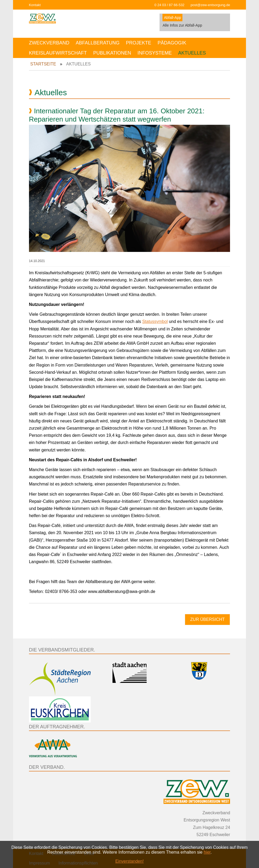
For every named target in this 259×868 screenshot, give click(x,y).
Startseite (43, 64)
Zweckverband (49, 43)
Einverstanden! (130, 861)
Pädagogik (172, 43)
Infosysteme (155, 53)
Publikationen (112, 53)
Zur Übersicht (207, 619)
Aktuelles (192, 53)
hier (207, 852)
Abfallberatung (98, 43)
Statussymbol (155, 321)
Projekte (138, 43)
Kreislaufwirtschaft (58, 53)
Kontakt (35, 5)
